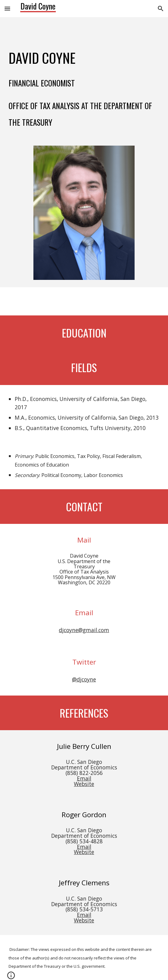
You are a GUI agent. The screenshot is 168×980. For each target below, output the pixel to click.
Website (84, 784)
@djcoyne (84, 679)
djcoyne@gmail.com (84, 630)
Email (84, 778)
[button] (7, 8)
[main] (84, 78)
